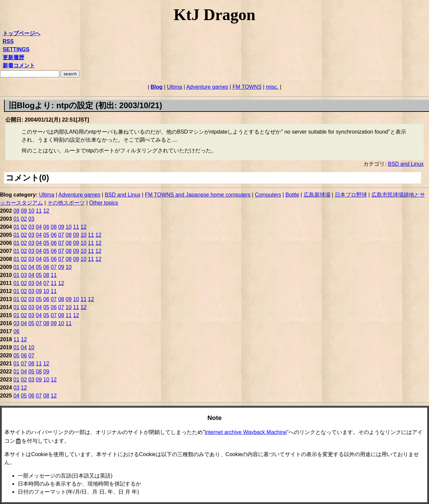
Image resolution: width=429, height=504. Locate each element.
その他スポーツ (66, 203)
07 (61, 235)
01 (16, 219)
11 (39, 211)
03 (32, 219)
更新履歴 (13, 57)
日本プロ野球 (351, 195)
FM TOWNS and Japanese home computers (198, 195)
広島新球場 (317, 195)
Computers (268, 195)
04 (39, 227)
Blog (157, 87)
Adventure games (207, 87)
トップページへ (21, 33)
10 (32, 211)
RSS (8, 41)
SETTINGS (16, 49)
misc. (272, 87)
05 (46, 235)
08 (16, 211)
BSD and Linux (406, 164)
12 (46, 211)
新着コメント (19, 65)
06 (46, 227)
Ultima (174, 87)
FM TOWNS (247, 87)
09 (24, 211)
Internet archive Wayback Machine (246, 432)
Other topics (104, 203)
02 (24, 219)
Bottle (292, 195)
